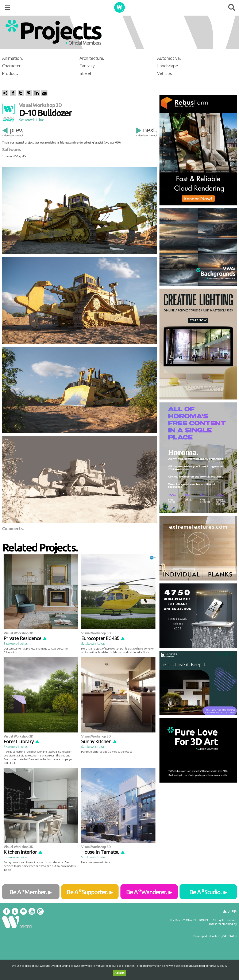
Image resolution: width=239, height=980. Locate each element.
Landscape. (168, 66)
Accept (119, 973)
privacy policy (219, 966)
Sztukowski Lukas (31, 120)
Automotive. (169, 58)
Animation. (12, 58)
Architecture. (92, 58)
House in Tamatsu (103, 852)
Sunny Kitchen (99, 741)
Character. (12, 66)
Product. (10, 73)
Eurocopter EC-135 (103, 638)
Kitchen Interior (23, 852)
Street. (86, 73)
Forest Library (22, 741)
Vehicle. (165, 73)
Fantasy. (88, 66)
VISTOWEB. (230, 936)
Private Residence (25, 638)
